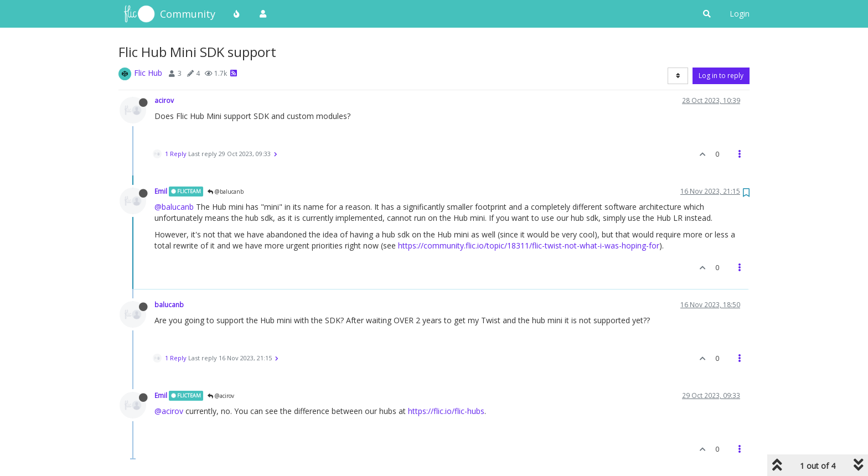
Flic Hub (148, 73)
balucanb (169, 304)
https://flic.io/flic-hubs (446, 411)
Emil (161, 191)
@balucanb (226, 192)
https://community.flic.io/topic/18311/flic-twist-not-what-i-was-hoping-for (529, 245)
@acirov (221, 396)
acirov (164, 100)
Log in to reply (721, 76)
